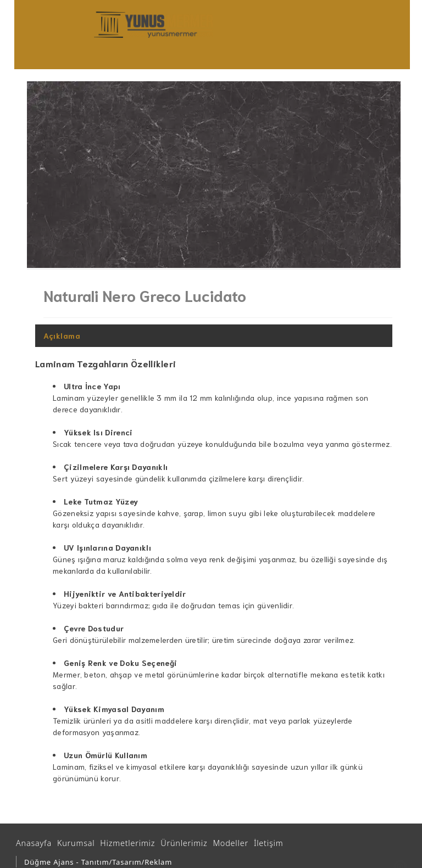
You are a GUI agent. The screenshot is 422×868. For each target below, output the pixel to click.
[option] (214, 175)
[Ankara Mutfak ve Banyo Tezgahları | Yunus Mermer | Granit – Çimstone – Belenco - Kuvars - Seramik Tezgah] (153, 25)
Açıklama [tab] (62, 335)
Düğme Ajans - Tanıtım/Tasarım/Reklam (98, 862)
